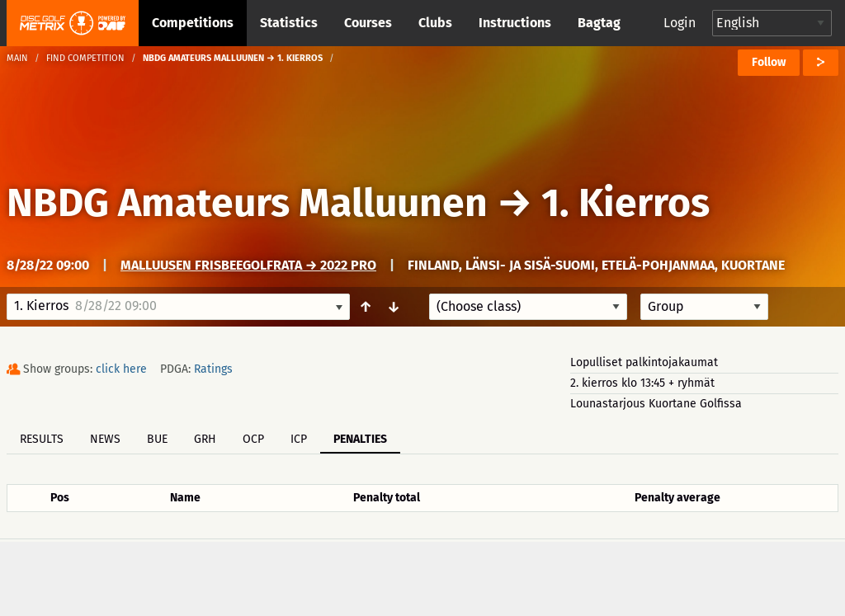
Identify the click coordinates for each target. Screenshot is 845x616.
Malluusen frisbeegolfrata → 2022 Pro (248, 265)
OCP (253, 439)
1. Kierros (625, 203)
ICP (299, 439)
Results (42, 439)
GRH (205, 439)
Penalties (360, 439)
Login (680, 23)
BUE (157, 439)
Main (17, 58)
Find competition (85, 58)
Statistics (289, 23)
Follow (769, 62)
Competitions (193, 23)
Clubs (435, 23)
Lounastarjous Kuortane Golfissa (656, 404)
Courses (368, 23)
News (105, 439)
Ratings (213, 369)
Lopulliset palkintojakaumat (644, 362)
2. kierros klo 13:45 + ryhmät (642, 383)
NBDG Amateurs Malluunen (247, 203)
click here (121, 369)
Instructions (515, 23)
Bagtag (599, 23)
